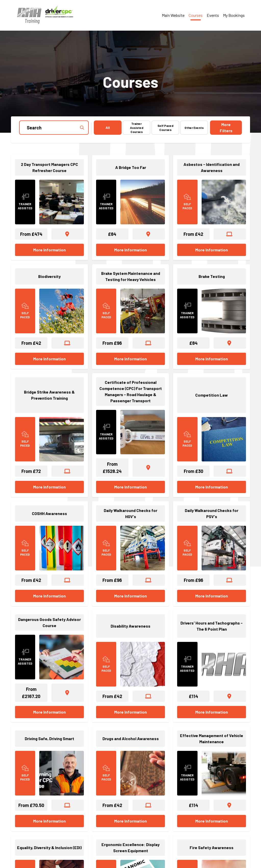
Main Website (173, 15)
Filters (226, 127)
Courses (196, 15)
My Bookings (234, 15)
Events (213, 15)
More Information (49, 250)
